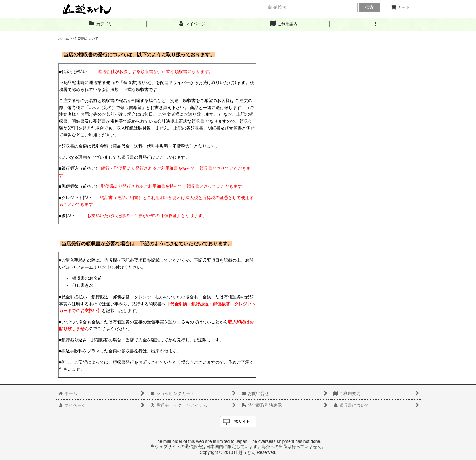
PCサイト (241, 422)
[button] (376, 24)
